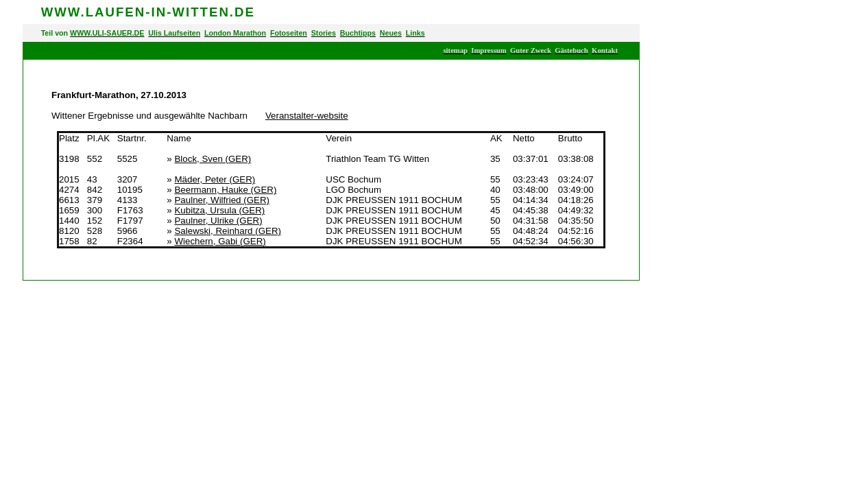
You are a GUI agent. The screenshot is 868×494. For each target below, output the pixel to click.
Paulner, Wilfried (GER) (222, 200)
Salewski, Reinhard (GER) (228, 231)
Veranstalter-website (307, 116)
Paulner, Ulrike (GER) (218, 221)
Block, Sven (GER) (213, 159)
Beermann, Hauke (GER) (225, 190)
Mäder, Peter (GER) (215, 179)
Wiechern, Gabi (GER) (220, 241)
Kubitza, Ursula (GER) (219, 210)
